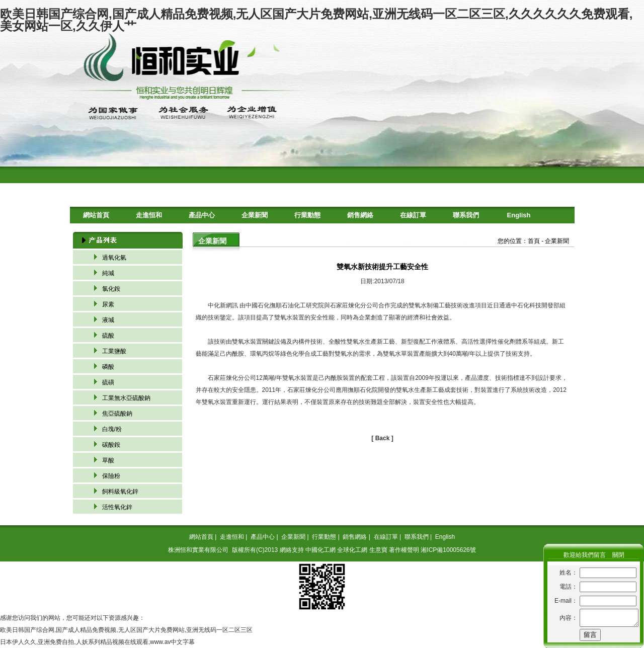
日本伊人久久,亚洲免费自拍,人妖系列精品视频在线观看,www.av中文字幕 (97, 642)
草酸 (108, 460)
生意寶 (378, 550)
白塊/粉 (112, 429)
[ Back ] (382, 438)
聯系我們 (466, 215)
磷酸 (108, 367)
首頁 (534, 241)
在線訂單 (413, 215)
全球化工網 (352, 550)
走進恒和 (149, 215)
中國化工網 (320, 550)
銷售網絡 (360, 215)
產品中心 (202, 215)
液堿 (108, 320)
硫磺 (108, 382)
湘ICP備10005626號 (448, 550)
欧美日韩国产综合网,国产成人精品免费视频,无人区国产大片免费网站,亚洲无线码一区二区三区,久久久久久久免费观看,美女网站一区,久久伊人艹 (316, 20)
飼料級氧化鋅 (120, 492)
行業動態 (307, 215)
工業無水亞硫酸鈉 (126, 398)
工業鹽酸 (114, 351)
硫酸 (108, 336)
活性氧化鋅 (117, 507)
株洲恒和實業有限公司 (198, 550)
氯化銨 (111, 289)
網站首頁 (96, 215)
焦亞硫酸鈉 (117, 414)
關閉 (618, 555)
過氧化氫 (114, 258)
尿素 (108, 304)
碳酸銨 (111, 445)
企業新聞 (255, 215)
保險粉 (111, 476)
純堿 (108, 273)
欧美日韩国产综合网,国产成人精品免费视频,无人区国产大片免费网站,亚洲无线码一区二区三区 (126, 630)
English (519, 215)
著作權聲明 (404, 550)
